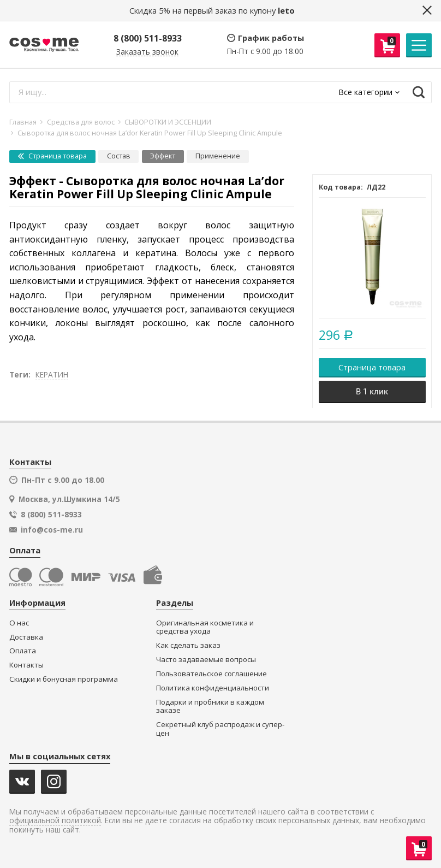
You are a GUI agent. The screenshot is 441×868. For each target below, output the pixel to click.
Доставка (26, 637)
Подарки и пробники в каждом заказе (210, 707)
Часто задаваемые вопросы (206, 660)
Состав (119, 156)
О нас (19, 623)
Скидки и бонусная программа (64, 679)
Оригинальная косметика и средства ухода (205, 627)
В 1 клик (372, 392)
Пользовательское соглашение (211, 674)
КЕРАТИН (52, 374)
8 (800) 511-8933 (148, 38)
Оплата (23, 651)
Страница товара (52, 156)
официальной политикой (55, 821)
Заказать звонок (147, 52)
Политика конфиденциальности (213, 688)
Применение (218, 156)
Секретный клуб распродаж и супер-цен (220, 729)
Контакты (26, 665)
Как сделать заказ (188, 645)
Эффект (163, 156)
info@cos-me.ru (52, 530)
